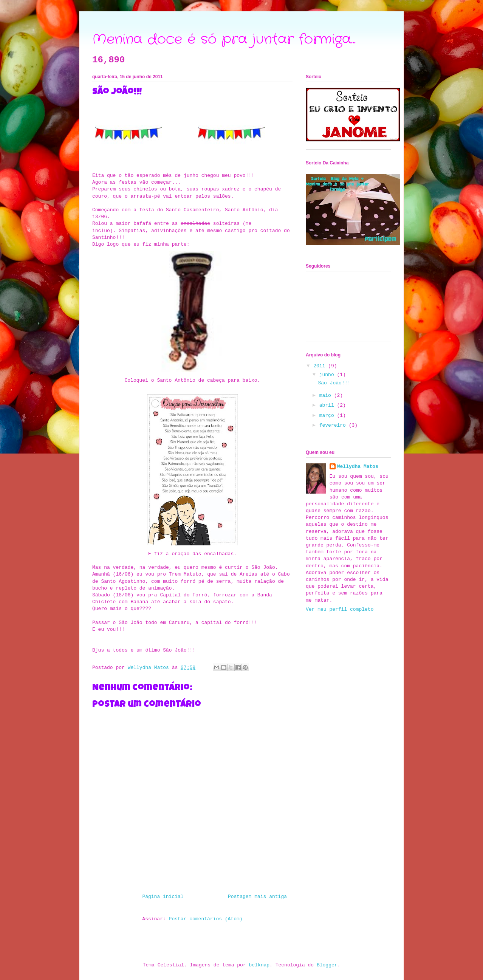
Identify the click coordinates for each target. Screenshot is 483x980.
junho (328, 375)
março (328, 416)
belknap (259, 965)
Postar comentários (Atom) (206, 919)
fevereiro (334, 425)
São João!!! (334, 383)
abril (328, 405)
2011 (321, 366)
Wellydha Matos (358, 467)
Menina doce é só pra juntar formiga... (224, 39)
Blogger (327, 965)
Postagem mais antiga (257, 897)
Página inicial (163, 897)
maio (327, 396)
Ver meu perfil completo (340, 609)
